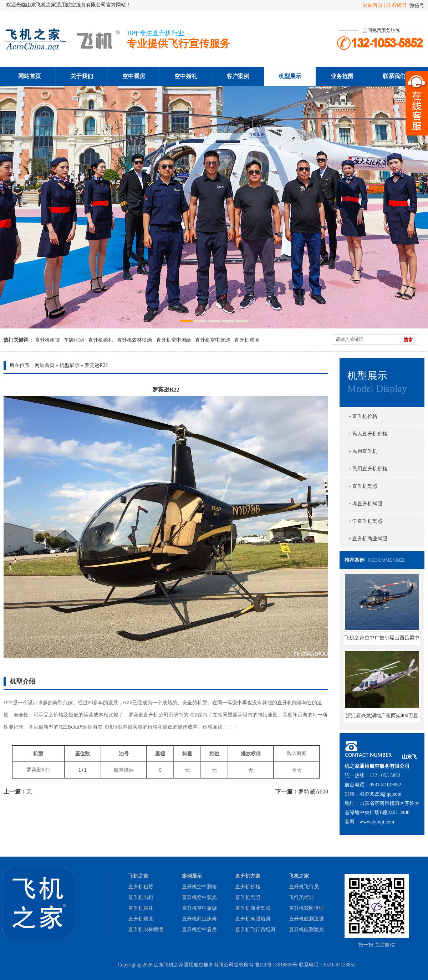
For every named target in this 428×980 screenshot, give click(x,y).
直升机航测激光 (306, 930)
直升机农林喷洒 (134, 340)
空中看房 (134, 76)
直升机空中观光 (199, 897)
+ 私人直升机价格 (368, 434)
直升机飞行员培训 (255, 930)
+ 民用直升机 (363, 451)
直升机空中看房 (199, 930)
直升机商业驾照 (253, 908)
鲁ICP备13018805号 (276, 965)
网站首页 (30, 76)
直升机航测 (247, 340)
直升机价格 (248, 887)
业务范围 (342, 76)
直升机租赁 (47, 340)
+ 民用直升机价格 (368, 469)
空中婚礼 (186, 76)
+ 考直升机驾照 (365, 504)
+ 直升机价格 (363, 416)
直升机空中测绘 (174, 340)
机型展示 (290, 76)
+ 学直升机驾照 (365, 521)
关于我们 (82, 76)
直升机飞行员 (304, 887)
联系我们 (396, 5)
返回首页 (373, 5)
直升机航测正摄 (306, 919)
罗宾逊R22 (96, 365)
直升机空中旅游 (213, 340)
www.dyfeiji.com (377, 822)
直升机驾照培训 (253, 919)
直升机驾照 (248, 897)
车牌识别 (74, 340)
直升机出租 (141, 897)
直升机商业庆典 (199, 919)
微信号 (417, 6)
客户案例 (238, 76)
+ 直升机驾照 (363, 486)
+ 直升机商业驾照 (368, 539)
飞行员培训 (301, 897)
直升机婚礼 (101, 340)
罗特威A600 (313, 792)
